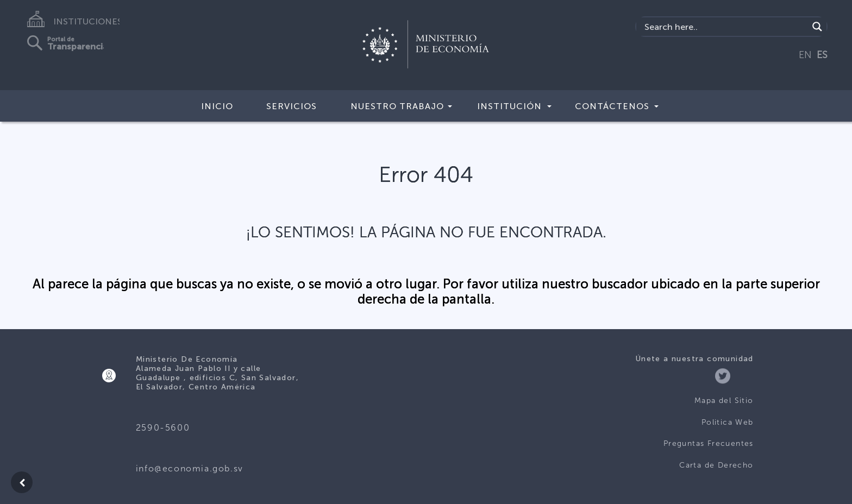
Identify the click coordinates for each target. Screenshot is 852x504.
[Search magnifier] (817, 27)
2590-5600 (163, 428)
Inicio (217, 106)
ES (822, 55)
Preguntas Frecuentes (709, 443)
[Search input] (725, 27)
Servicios (292, 106)
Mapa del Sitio (724, 401)
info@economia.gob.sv (190, 468)
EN (805, 55)
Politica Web (728, 422)
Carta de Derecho (716, 465)
